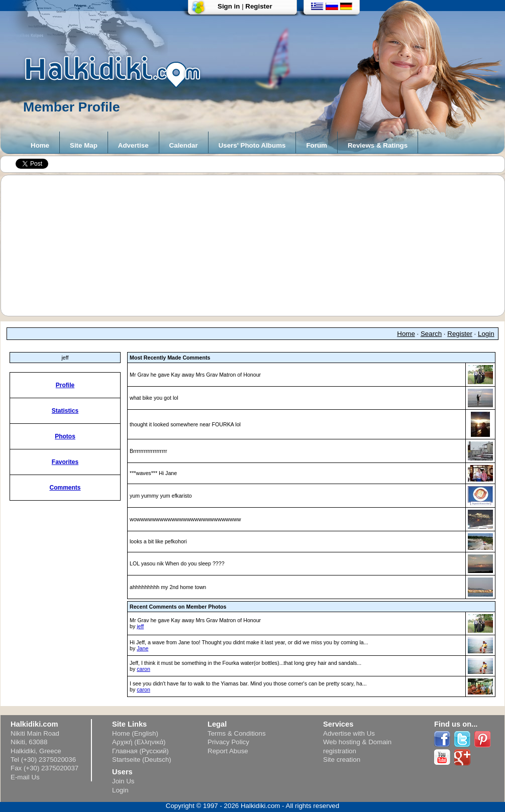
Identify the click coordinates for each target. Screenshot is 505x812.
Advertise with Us (349, 733)
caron (143, 669)
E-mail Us (25, 777)
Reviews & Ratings (378, 145)
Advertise (133, 145)
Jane (142, 648)
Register (259, 6)
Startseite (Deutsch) (142, 760)
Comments (65, 488)
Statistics (65, 411)
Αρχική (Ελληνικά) (139, 742)
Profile (65, 385)
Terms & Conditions (237, 733)
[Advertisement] (258, 246)
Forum (316, 145)
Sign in (229, 6)
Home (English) (135, 733)
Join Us (123, 781)
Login (486, 334)
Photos (65, 436)
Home (40, 145)
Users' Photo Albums (252, 145)
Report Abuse (228, 751)
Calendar (184, 145)
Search (431, 334)
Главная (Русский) (140, 751)
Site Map (84, 145)
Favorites (65, 462)
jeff (140, 626)
